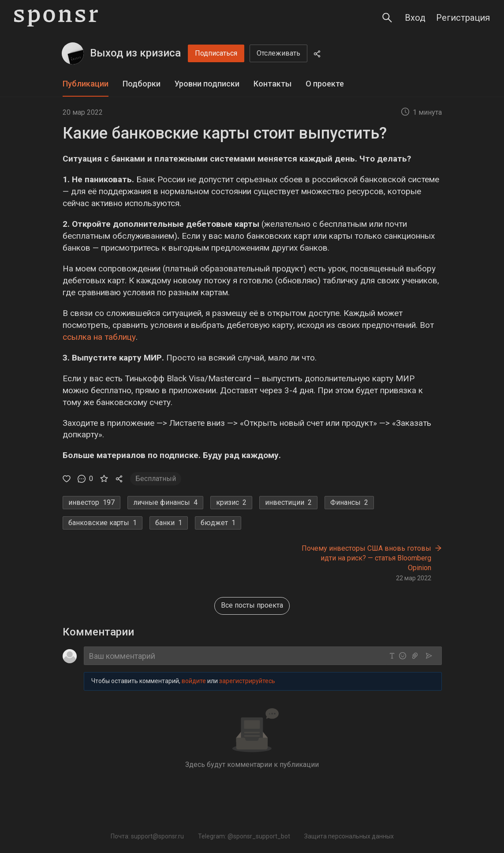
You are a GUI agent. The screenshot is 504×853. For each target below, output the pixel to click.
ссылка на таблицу (99, 337)
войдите (194, 681)
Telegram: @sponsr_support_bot (244, 836)
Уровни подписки (207, 84)
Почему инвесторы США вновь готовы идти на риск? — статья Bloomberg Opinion (366, 558)
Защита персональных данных (349, 836)
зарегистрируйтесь (247, 681)
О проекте (325, 84)
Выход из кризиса (135, 53)
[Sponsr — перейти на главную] (56, 18)
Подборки (142, 84)
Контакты (273, 84)
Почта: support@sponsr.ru (147, 836)
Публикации (86, 84)
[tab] (86, 84)
